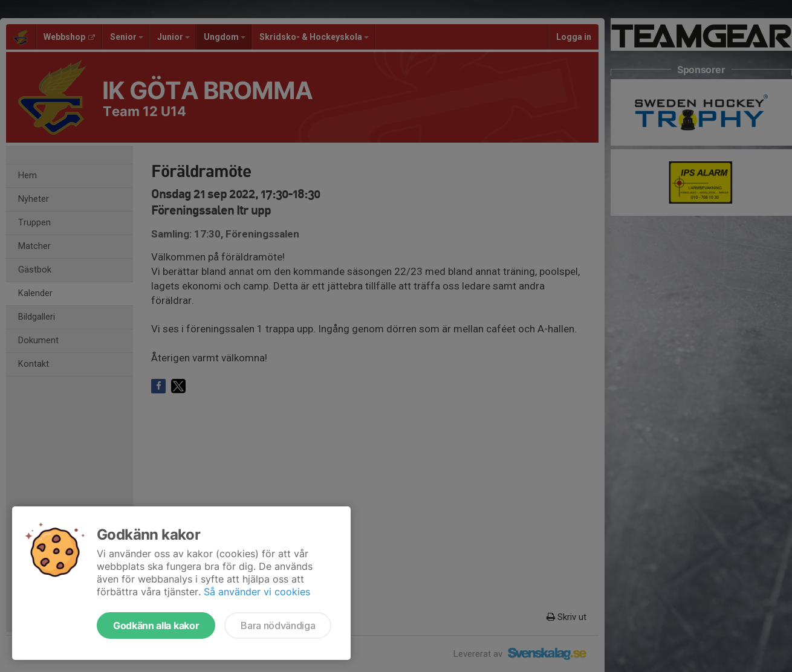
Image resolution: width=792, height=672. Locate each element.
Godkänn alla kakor (156, 625)
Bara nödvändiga (278, 625)
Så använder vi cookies (257, 592)
